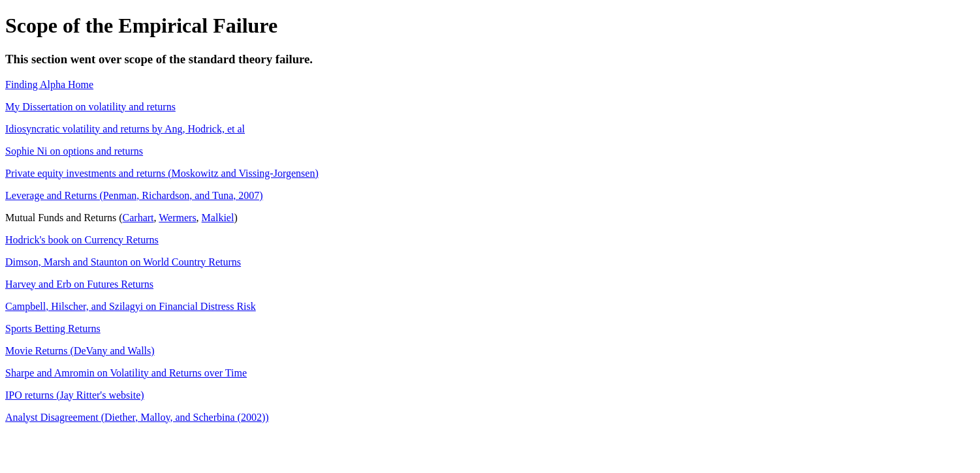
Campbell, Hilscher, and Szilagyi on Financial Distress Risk (131, 306)
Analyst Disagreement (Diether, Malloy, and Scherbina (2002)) (137, 417)
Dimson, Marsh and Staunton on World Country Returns (123, 262)
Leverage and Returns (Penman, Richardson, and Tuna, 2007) (134, 195)
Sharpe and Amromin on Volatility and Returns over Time (126, 373)
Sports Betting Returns (53, 328)
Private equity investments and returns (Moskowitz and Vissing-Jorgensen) (162, 173)
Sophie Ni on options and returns (74, 151)
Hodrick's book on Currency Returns (82, 240)
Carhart (138, 218)
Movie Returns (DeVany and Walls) (80, 351)
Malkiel (218, 218)
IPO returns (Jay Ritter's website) (75, 395)
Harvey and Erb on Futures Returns (79, 284)
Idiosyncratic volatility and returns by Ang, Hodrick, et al (125, 129)
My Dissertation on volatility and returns (90, 107)
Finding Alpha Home (49, 84)
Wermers (177, 218)
